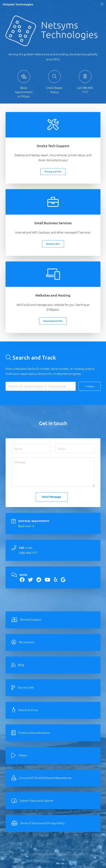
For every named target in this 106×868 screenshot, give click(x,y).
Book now (26, 526)
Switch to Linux (28, 710)
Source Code (26, 687)
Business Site (53, 244)
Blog (21, 665)
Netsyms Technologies (18, 4)
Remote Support (31, 619)
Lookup (90, 386)
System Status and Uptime (36, 800)
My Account (26, 642)
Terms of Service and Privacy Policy (42, 823)
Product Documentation (34, 733)
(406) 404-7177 (28, 553)
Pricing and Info (53, 171)
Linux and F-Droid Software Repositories (45, 778)
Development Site (53, 321)
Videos (23, 755)
